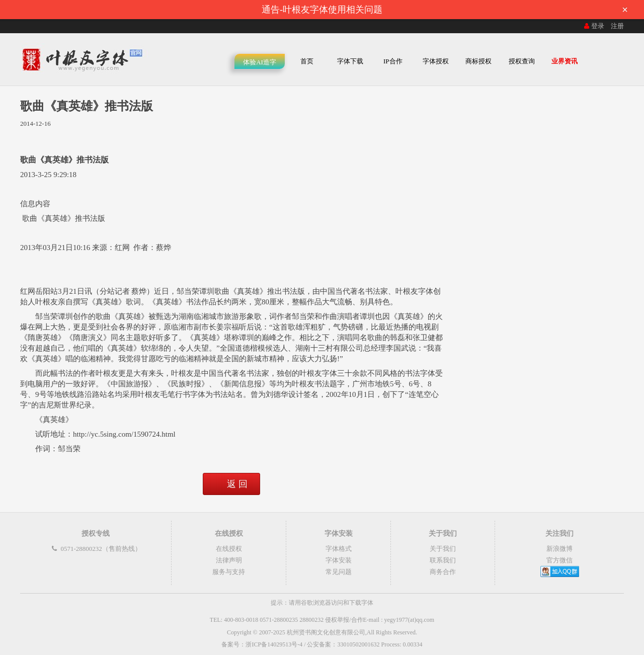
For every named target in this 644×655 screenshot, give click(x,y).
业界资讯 (565, 61)
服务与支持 (229, 572)
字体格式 (339, 549)
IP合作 (393, 61)
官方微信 (559, 560)
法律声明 (229, 560)
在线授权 (229, 549)
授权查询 (522, 61)
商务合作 (443, 572)
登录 (593, 26)
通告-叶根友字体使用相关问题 (448, 10)
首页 (307, 61)
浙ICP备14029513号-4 (274, 644)
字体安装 (339, 560)
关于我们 (443, 549)
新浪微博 (559, 549)
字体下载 (350, 61)
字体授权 (436, 61)
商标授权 (478, 61)
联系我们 (443, 560)
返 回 (237, 484)
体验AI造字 (260, 62)
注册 (617, 26)
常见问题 (339, 572)
